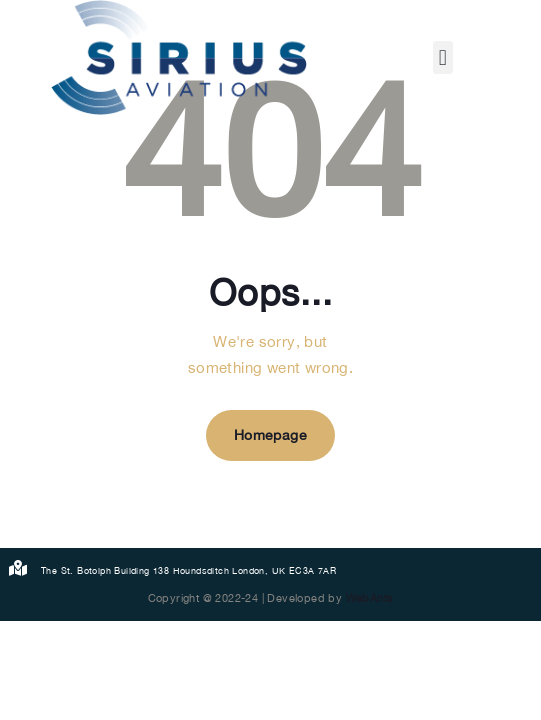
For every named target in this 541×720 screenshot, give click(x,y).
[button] (442, 57)
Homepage (270, 435)
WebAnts (370, 598)
